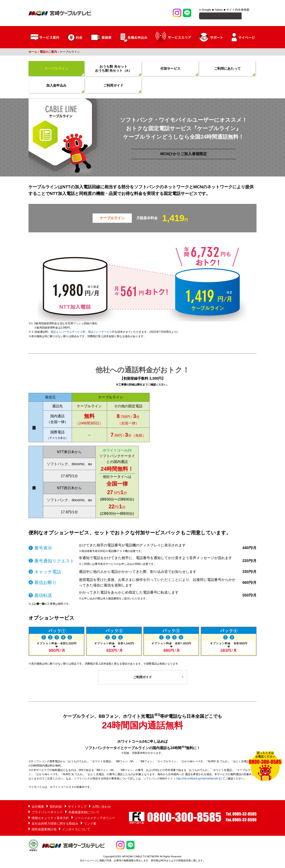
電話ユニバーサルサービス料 (68, 333)
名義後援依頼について (84, 813)
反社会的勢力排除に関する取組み (55, 824)
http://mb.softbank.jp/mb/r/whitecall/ (197, 779)
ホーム (33, 52)
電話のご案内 (48, 52)
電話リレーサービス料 (101, 333)
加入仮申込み (56, 86)
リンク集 (90, 824)
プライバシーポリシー (47, 813)
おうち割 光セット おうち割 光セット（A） (113, 69)
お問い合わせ (102, 807)
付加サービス (170, 69)
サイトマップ (77, 807)
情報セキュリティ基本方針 (50, 819)
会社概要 (38, 807)
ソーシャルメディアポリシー (95, 819)
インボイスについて (76, 830)
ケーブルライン (56, 69)
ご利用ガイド (113, 86)
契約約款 (56, 807)
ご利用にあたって (227, 69)
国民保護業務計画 (44, 830)
